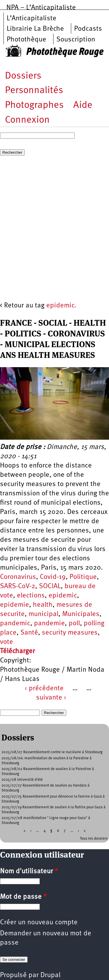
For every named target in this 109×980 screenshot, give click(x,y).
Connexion (27, 120)
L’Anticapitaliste (32, 19)
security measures (70, 633)
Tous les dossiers (94, 839)
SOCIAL (50, 586)
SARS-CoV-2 (18, 586)
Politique (83, 577)
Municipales (81, 614)
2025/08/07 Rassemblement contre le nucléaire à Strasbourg (52, 752)
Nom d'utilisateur (29, 872)
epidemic (63, 596)
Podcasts (88, 29)
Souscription (76, 40)
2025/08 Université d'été (22, 780)
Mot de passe (23, 897)
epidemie (15, 605)
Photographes (34, 105)
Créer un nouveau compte (39, 923)
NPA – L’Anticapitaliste (41, 8)
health (43, 605)
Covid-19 (53, 577)
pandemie (49, 624)
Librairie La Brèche (35, 29)
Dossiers (23, 76)
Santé (29, 633)
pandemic (15, 624)
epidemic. (61, 306)
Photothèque (26, 40)
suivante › (51, 698)
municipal (43, 614)
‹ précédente (44, 689)
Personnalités (34, 91)
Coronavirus (18, 577)
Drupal (50, 975)
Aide (83, 105)
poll (74, 624)
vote (7, 642)
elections (31, 596)
